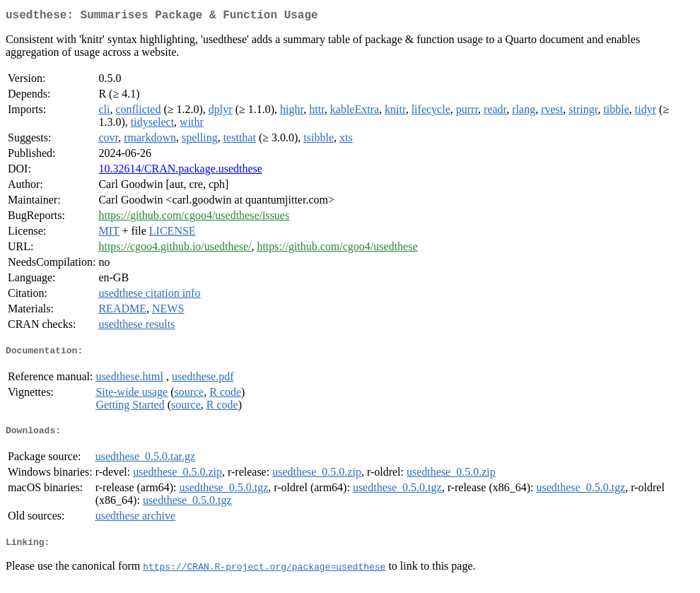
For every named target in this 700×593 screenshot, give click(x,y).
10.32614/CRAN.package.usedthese (180, 171)
